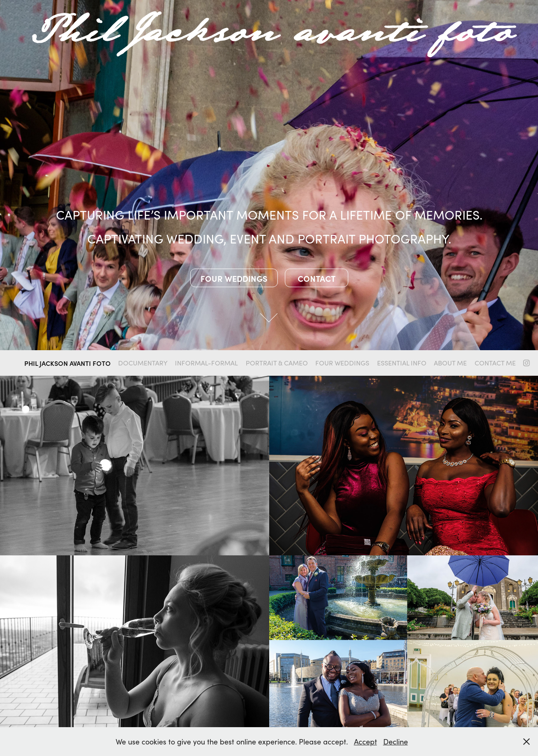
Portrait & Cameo (277, 363)
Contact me (495, 363)
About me (450, 363)
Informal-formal (206, 363)
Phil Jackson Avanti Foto (68, 363)
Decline (396, 742)
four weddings (342, 363)
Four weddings (234, 278)
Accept (366, 742)
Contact (317, 278)
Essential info (402, 363)
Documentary (143, 363)
